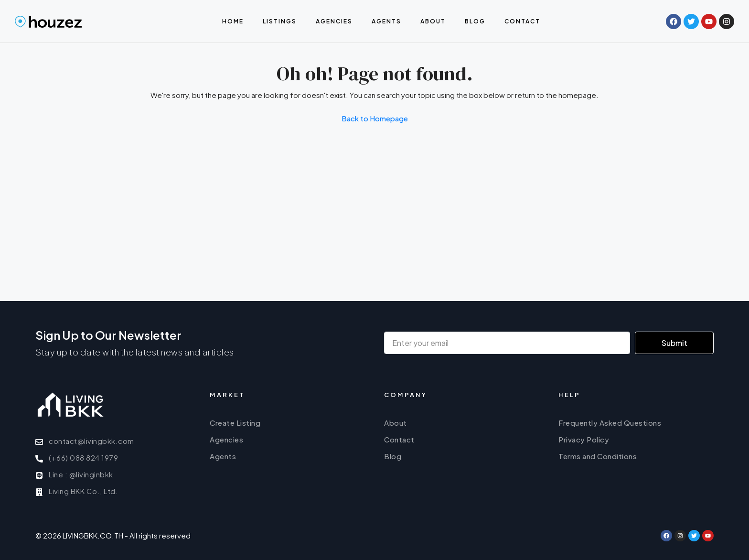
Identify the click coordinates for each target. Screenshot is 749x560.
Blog (475, 21)
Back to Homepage (375, 118)
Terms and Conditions (598, 456)
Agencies (334, 21)
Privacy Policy (584, 439)
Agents (386, 21)
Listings (280, 21)
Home (233, 21)
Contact (522, 21)
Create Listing (235, 423)
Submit (674, 343)
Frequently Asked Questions (610, 423)
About (433, 21)
